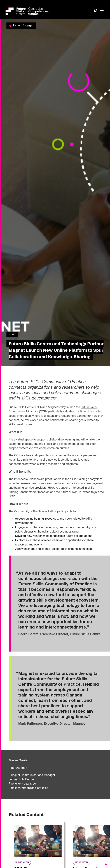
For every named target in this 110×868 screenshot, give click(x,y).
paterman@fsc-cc (29, 788)
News (12, 334)
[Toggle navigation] (102, 11)
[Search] (95, 11)
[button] (105, 864)
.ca (46, 788)
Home (16, 26)
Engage (28, 26)
